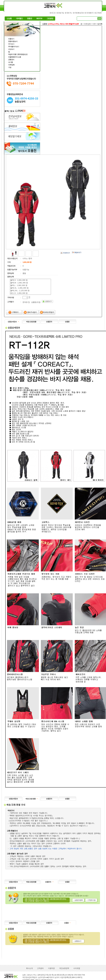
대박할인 (19, 18)
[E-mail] (46, 977)
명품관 (30, 18)
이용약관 (51, 968)
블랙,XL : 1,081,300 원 (30, 288)
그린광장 (50, 18)
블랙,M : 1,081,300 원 (30, 283)
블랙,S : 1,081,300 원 (30, 280)
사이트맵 (77, 968)
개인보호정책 (64, 968)
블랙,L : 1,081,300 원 (30, 285)
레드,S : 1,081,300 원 (30, 293)
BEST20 (39, 18)
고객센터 (40, 968)
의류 (94, 24)
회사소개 (29, 968)
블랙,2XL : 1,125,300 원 (30, 291)
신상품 (9, 18)
